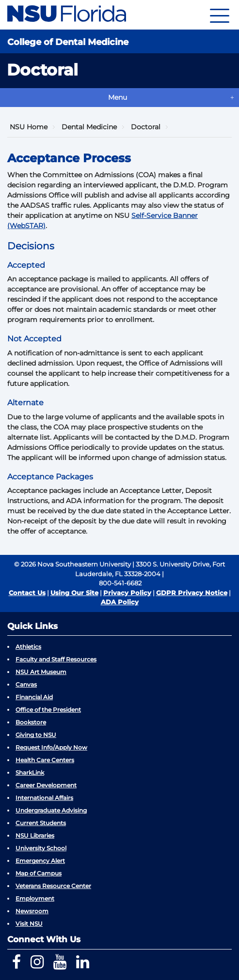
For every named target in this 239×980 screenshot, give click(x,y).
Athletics (28, 647)
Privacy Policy (127, 593)
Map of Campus (39, 873)
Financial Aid (34, 697)
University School (41, 848)
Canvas (26, 684)
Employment (35, 898)
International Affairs (44, 798)
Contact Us (27, 593)
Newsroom (32, 911)
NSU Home (29, 127)
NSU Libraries (35, 835)
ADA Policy (120, 602)
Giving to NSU (36, 735)
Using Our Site (74, 593)
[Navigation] (220, 15)
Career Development (46, 785)
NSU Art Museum (41, 672)
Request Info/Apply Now (51, 747)
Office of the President (48, 710)
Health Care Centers (45, 760)
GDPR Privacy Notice (192, 593)
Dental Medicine (89, 127)
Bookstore (31, 722)
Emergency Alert (40, 861)
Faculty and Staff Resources (56, 659)
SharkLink (30, 773)
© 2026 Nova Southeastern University (72, 564)
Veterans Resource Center (53, 886)
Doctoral (146, 127)
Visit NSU (29, 924)
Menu (118, 97)
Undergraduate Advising (51, 810)
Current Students (41, 823)
